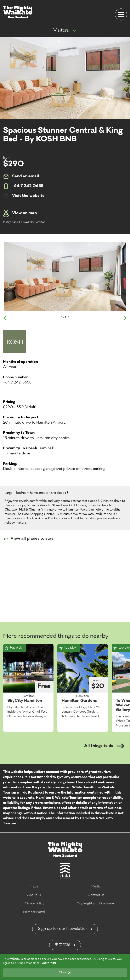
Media (96, 887)
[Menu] (121, 14)
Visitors (61, 31)
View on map (20, 213)
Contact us (96, 895)
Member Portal (34, 912)
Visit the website (24, 196)
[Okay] (65, 973)
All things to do (104, 746)
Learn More (49, 963)
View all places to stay (28, 539)
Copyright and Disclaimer (96, 904)
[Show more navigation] (74, 31)
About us (34, 895)
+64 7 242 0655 (23, 186)
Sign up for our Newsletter (62, 929)
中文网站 (63, 945)
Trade (34, 887)
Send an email (21, 177)
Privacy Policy (34, 904)
